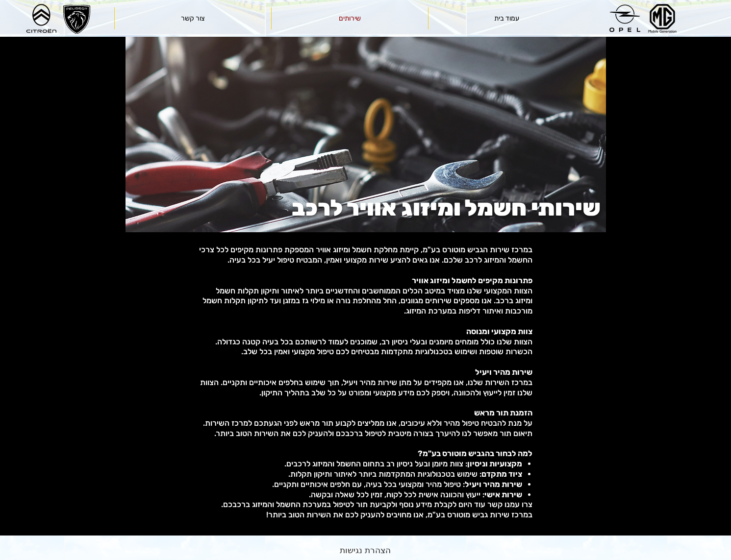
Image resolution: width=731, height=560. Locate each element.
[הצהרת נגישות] (365, 550)
